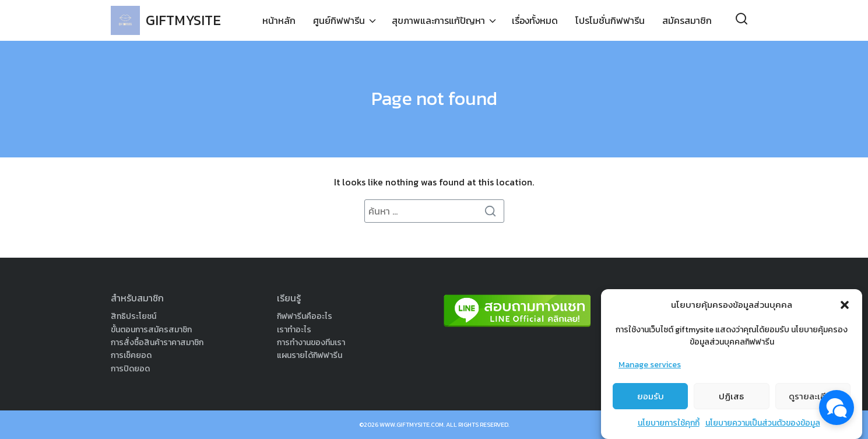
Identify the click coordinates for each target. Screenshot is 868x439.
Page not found (434, 99)
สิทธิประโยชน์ (133, 316)
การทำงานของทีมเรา (311, 343)
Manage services (650, 365)
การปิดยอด (130, 369)
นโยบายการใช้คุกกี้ (669, 423)
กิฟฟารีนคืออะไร (305, 316)
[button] (845, 305)
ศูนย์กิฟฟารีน (339, 20)
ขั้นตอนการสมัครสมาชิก (151, 330)
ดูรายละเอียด (813, 396)
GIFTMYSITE (183, 20)
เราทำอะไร (294, 330)
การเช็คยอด (131, 355)
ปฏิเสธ (731, 396)
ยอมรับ (651, 396)
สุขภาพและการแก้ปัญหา (438, 20)
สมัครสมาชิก (687, 20)
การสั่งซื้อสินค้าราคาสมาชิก (157, 343)
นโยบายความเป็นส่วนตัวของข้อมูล (763, 423)
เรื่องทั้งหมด (535, 20)
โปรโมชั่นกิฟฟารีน (610, 20)
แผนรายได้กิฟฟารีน (310, 355)
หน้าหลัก (279, 20)
